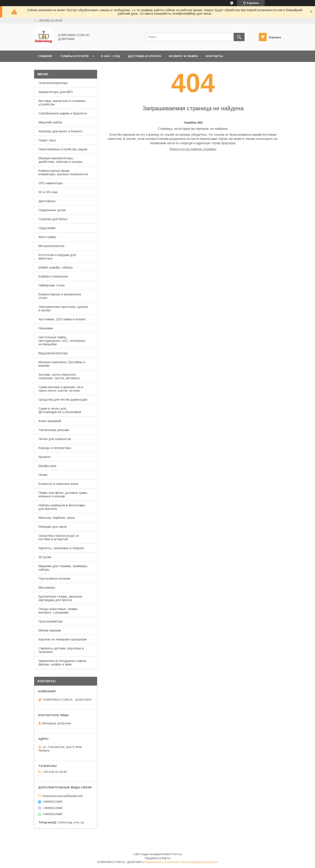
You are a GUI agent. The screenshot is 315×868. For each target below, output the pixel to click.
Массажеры (47, 587)
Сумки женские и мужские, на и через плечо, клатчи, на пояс (61, 389)
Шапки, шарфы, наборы (56, 267)
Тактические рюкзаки (54, 430)
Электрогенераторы (53, 83)
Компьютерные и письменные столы (60, 296)
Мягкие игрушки (50, 630)
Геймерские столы (52, 285)
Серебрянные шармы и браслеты (63, 113)
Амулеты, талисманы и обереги (61, 548)
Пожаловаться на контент (160, 862)
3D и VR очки (48, 192)
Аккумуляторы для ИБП (56, 92)
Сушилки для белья (53, 219)
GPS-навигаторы (51, 183)
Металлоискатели (51, 246)
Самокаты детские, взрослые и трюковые (61, 650)
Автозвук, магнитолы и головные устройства (62, 103)
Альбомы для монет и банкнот (61, 131)
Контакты (214, 56)
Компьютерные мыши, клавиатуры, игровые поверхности (63, 172)
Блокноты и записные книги (58, 484)
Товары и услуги (74, 56)
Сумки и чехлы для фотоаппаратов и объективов (60, 410)
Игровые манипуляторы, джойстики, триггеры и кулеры (60, 160)
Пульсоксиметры (51, 621)
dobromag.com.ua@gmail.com (63, 795)
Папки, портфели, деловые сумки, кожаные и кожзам (63, 494)
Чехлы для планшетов (55, 439)
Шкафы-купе (47, 466)
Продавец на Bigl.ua (157, 858)
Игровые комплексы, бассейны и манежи (62, 364)
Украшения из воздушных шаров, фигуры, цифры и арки (63, 663)
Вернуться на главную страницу (193, 149)
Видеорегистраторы (53, 353)
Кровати (44, 457)
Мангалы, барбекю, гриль (57, 518)
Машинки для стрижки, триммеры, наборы (63, 568)
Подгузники (47, 228)
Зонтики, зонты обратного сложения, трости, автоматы (59, 376)
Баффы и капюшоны (53, 276)
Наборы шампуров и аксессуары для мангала (62, 507)
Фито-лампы (47, 237)
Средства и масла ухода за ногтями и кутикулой (59, 537)
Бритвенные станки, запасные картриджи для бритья (60, 598)
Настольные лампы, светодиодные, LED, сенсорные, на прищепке (62, 341)
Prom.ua (177, 854)
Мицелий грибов (50, 122)
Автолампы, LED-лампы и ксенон (62, 319)
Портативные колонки (54, 579)
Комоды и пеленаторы (55, 448)
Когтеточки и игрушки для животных (57, 257)
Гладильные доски (52, 210)
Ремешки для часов (53, 527)
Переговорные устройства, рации (63, 149)
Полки (43, 475)
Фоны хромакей (50, 421)
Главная (45, 56)
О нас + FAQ (110, 56)
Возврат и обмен (183, 56)
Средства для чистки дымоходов (63, 400)
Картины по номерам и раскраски (63, 639)
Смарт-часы (47, 140)
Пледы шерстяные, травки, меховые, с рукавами (58, 611)
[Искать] (239, 37)
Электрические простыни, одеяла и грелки (63, 309)
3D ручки (45, 557)
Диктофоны (47, 201)
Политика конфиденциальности (198, 862)
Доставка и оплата (144, 56)
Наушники (46, 328)
